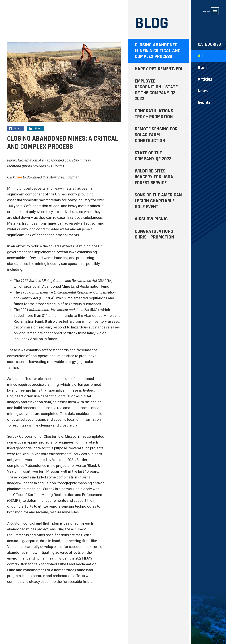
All (200, 56)
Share (16, 129)
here (19, 177)
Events (204, 103)
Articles (205, 79)
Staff (203, 68)
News (203, 91)
